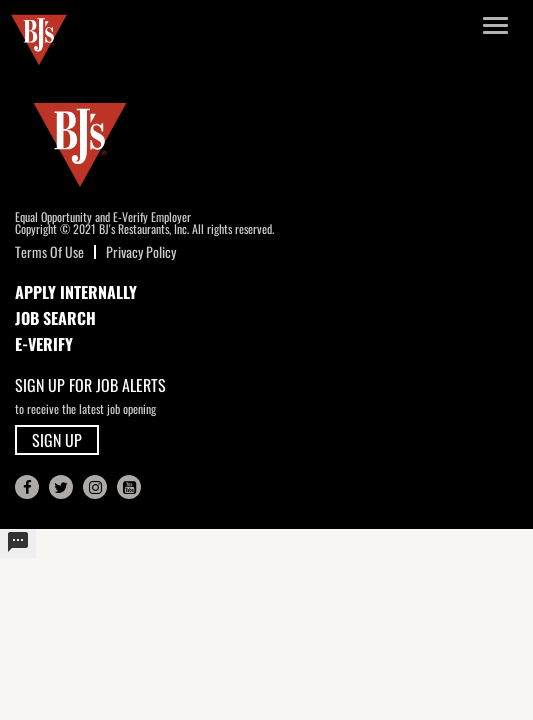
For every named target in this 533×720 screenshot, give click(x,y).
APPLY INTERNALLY (76, 292)
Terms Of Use (49, 251)
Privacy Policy (141, 251)
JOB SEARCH (55, 318)
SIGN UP (57, 440)
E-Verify (44, 344)
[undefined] (18, 543)
